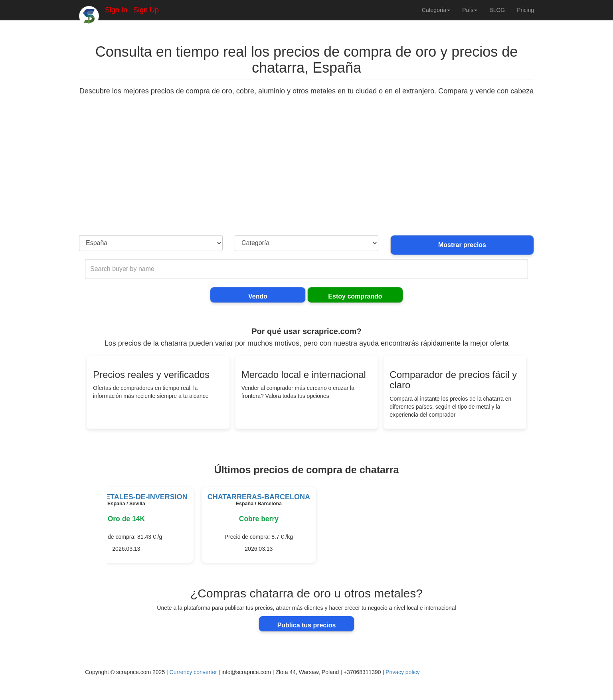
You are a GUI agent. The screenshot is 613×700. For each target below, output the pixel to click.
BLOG (497, 10)
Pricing (525, 10)
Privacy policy (403, 672)
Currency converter (193, 672)
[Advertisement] (306, 175)
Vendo (258, 296)
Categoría (436, 10)
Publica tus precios (307, 625)
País (470, 10)
